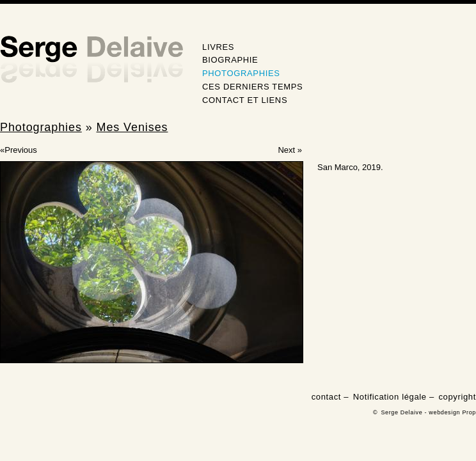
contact (326, 397)
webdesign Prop (452, 412)
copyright (457, 397)
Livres (218, 47)
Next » (290, 150)
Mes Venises (132, 127)
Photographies (241, 73)
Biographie (230, 60)
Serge (91, 60)
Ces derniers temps (252, 87)
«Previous (19, 150)
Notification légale (390, 397)
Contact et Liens (245, 100)
